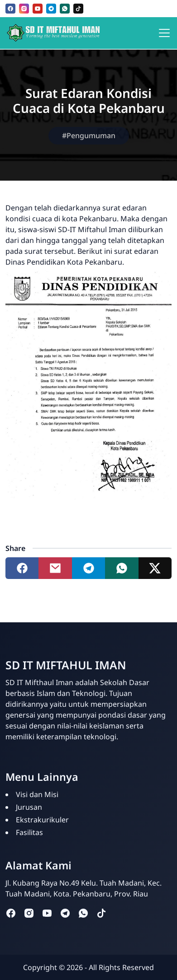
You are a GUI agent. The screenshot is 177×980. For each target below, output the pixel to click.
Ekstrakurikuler (42, 820)
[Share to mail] (55, 568)
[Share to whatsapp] (122, 568)
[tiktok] (78, 9)
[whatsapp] (65, 9)
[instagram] (24, 9)
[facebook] (10, 9)
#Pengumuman (89, 135)
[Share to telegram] (88, 568)
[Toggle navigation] (164, 33)
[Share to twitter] (155, 568)
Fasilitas (29, 832)
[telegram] (51, 9)
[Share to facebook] (22, 568)
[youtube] (38, 9)
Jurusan (29, 807)
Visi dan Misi (37, 794)
